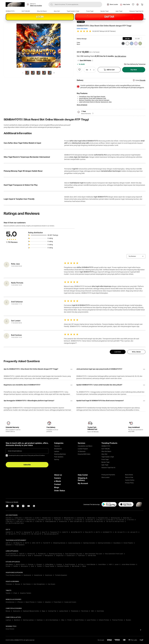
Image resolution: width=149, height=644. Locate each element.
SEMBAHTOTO (10, 11)
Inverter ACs (63, 521)
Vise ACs (9, 518)
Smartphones (10, 602)
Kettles (16, 566)
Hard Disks (100, 611)
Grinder (8, 566)
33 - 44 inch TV (133, 532)
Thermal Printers (118, 620)
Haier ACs (126, 518)
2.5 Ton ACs (120, 520)
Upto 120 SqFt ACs (76, 521)
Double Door (71, 556)
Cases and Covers (70, 602)
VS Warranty (82, 451)
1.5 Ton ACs (78, 520)
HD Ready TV (18, 543)
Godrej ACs (57, 518)
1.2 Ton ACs (68, 520)
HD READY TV (107, 532)
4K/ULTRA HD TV (77, 532)
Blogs (57, 487)
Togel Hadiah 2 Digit (73, 11)
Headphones (38, 575)
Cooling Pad (52, 611)
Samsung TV (28, 532)
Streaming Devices (59, 543)
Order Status (60, 491)
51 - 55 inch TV (24, 534)
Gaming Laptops (28, 620)
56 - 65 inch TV (36, 534)
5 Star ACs (39, 521)
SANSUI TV (9, 532)
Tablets (8, 593)
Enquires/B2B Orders (84, 454)
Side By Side (92, 556)
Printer (70, 620)
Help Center (126, 4)
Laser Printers (91, 620)
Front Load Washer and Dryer (15, 556)
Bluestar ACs (47, 518)
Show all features (82, 105)
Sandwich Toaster (63, 566)
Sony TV (45, 532)
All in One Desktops (52, 620)
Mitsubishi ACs (69, 518)
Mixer (84, 566)
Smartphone (58, 449)
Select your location (36, 6)
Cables (40, 602)
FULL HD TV (89, 532)
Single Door (60, 556)
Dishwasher (38, 556)
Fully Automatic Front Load (114, 554)
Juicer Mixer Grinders (128, 564)
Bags (44, 611)
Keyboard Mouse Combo (31, 611)
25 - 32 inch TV (120, 532)
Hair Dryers (51, 584)
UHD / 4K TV (36, 543)
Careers (58, 478)
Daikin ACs (28, 518)
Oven (32, 566)
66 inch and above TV (51, 534)
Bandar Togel (105, 11)
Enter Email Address (15, 451)
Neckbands (27, 575)
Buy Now (134, 70)
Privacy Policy (129, 483)
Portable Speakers (61, 575)
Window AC (31, 554)
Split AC (22, 554)
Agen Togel (119, 11)
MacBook (17, 620)
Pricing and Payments (108, 475)
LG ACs (37, 518)
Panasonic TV (55, 532)
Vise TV (18, 532)
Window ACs (31, 520)
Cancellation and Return (85, 446)
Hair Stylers (27, 584)
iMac (63, 620)
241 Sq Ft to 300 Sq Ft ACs (15, 523)
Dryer (30, 556)
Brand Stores (129, 475)
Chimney (31, 564)
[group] (127, 39)
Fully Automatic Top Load (73, 554)
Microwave (24, 566)
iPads (15, 593)
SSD (92, 611)
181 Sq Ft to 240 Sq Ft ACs (115, 521)
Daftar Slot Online (82, 29)
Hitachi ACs (91, 518)
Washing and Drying (55, 554)
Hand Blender (91, 564)
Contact (58, 484)
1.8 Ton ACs (89, 520)
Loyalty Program (83, 449)
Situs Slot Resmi (42, 11)
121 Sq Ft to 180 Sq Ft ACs (94, 521)
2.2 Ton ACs (110, 520)
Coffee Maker (49, 564)
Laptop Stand (64, 611)
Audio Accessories (74, 543)
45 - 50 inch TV (11, 534)
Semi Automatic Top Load (93, 554)
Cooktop (59, 564)
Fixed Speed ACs (51, 521)
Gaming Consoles (89, 543)
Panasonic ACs (103, 518)
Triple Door (81, 556)
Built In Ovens (20, 564)
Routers (129, 620)
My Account (83, 483)
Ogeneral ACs (10, 520)
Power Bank (58, 602)
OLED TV (65, 532)
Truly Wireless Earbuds (13, 575)
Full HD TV (47, 543)
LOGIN (40, 17)
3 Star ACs (19, 521)
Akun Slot (57, 11)
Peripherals (75, 611)
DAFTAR (109, 17)
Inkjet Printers (79, 620)
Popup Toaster (50, 566)
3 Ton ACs (131, 520)
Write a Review (136, 352)
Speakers (9, 545)
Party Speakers (59, 457)
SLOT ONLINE (26, 11)
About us (58, 475)
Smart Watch (10, 629)
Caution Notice (130, 480)
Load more (118, 352)
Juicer (117, 564)
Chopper (39, 564)
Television (57, 446)
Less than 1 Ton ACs (44, 520)
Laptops (57, 451)
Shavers (18, 584)
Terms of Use (129, 477)
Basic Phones (30, 602)
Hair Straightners (39, 584)
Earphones (49, 575)
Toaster (39, 566)
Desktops (40, 620)
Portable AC (42, 554)
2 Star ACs (9, 521)
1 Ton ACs (57, 520)
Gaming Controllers (104, 543)
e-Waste (58, 481)
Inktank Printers (104, 620)
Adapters (48, 602)
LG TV (37, 532)
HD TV (98, 532)
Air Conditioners (11, 554)
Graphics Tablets (26, 593)
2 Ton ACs (99, 520)
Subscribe (27, 465)
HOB (110, 564)
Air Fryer (81, 564)
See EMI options (120, 56)
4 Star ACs (29, 521)
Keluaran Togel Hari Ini (136, 11)
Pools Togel (90, 11)
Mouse (8, 611)
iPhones (20, 602)
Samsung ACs (115, 518)
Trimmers (9, 584)
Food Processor (70, 564)
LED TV (8, 543)
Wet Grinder (76, 566)
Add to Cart (109, 70)
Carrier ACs (80, 518)
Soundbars (117, 543)
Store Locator (114, 4)
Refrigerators (49, 556)
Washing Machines (60, 454)
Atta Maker (9, 564)
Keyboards (17, 611)
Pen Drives (85, 611)
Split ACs (21, 520)
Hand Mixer (102, 564)
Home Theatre (128, 543)
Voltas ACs (18, 518)
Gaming (57, 460)
